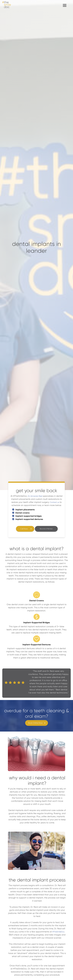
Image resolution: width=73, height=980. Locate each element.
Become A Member (46, 529)
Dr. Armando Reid (35, 496)
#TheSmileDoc (58, 932)
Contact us (54, 502)
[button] (65, 5)
